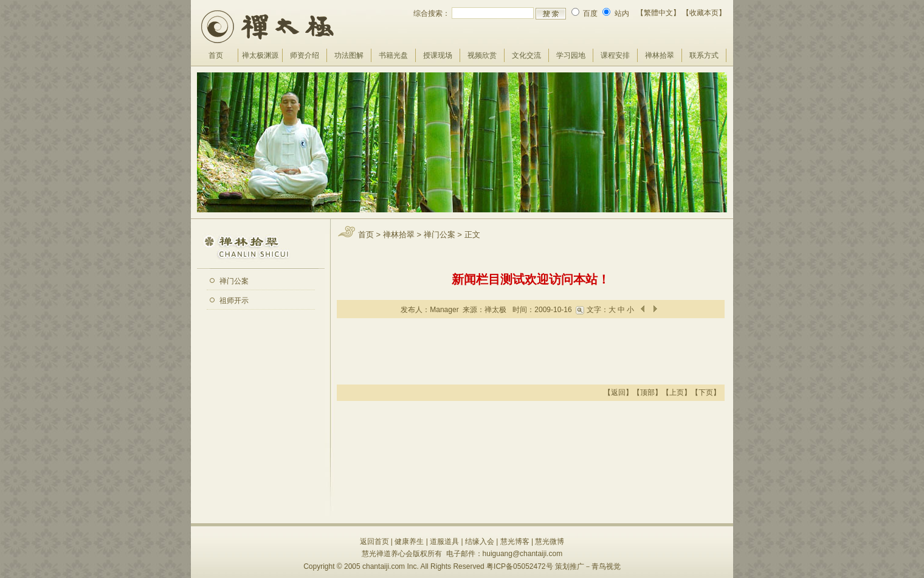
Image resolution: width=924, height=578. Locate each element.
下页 (706, 392)
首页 (216, 55)
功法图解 (349, 55)
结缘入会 (480, 541)
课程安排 (615, 55)
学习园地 (571, 55)
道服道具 (444, 541)
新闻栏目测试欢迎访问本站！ (531, 279)
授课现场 (438, 55)
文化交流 (526, 55)
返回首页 (374, 541)
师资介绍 (305, 55)
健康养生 (409, 541)
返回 (618, 392)
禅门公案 (234, 281)
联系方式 (704, 55)
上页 (677, 392)
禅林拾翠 (660, 55)
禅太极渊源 (260, 55)
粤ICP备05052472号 (519, 566)
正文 (472, 235)
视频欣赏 (482, 55)
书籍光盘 (393, 55)
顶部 (647, 392)
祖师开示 (234, 301)
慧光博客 (515, 541)
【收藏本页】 (704, 13)
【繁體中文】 (658, 13)
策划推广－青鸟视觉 (588, 566)
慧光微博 (550, 541)
